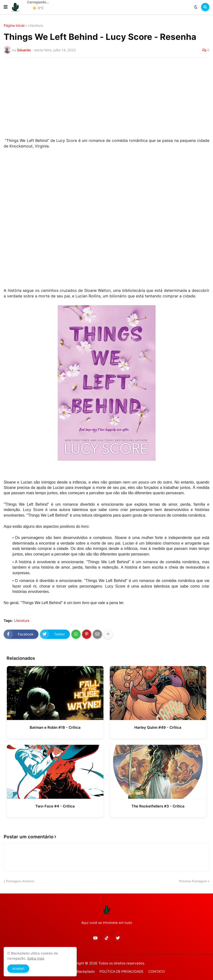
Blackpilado (85, 971)
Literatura (35, 26)
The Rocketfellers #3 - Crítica (158, 806)
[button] (6, 7)
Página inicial (14, 26)
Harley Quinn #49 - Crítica (158, 727)
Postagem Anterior (20, 881)
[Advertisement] (106, 98)
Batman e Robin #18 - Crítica (55, 727)
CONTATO (157, 971)
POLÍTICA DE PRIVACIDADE (121, 971)
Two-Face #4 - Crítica (55, 806)
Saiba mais (36, 958)
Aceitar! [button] (18, 968)
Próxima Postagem (193, 881)
